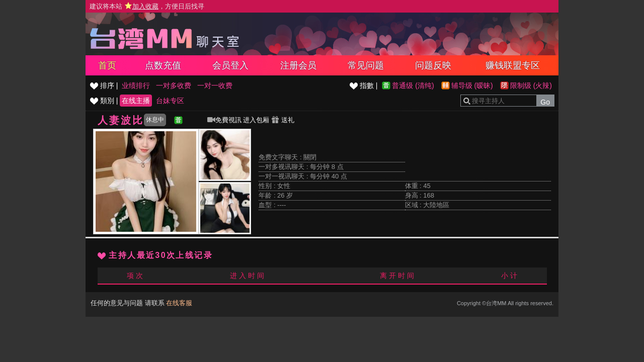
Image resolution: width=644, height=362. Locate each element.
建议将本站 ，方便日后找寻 (147, 6)
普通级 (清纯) (413, 85)
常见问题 (366, 65)
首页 (107, 65)
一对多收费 (174, 85)
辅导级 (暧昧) (472, 85)
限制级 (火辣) (531, 85)
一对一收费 (215, 85)
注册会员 (298, 65)
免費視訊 (224, 120)
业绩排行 (136, 85)
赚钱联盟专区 (513, 65)
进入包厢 (256, 120)
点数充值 (163, 65)
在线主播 (136, 101)
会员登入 (230, 65)
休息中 (155, 120)
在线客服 (179, 303)
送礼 (283, 120)
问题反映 (433, 65)
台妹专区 (170, 101)
